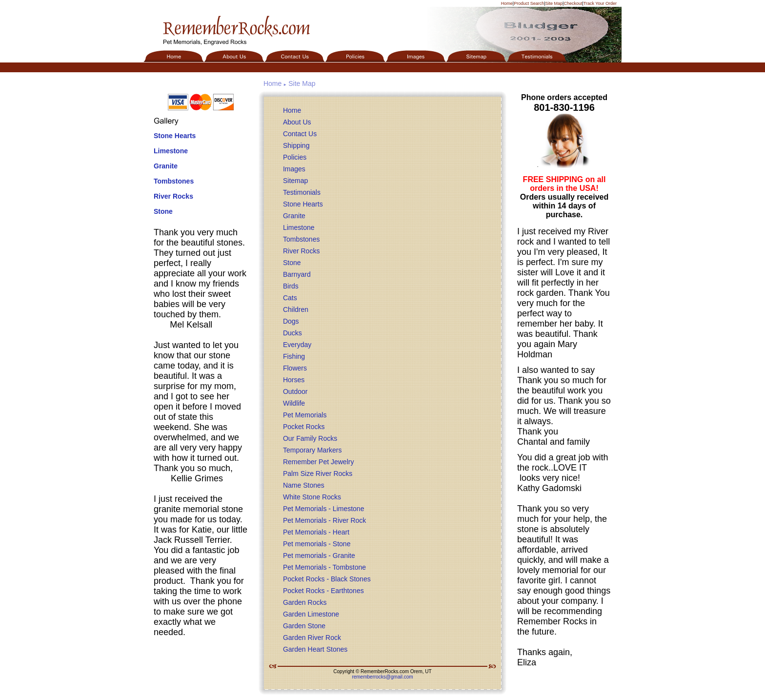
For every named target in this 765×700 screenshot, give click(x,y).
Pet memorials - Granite (319, 556)
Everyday (297, 345)
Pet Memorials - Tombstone (324, 567)
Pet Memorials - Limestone (324, 509)
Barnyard (297, 274)
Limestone (171, 151)
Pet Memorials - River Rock (324, 520)
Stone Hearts (175, 136)
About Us (297, 122)
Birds (291, 286)
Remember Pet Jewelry (319, 462)
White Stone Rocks (312, 497)
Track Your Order (600, 3)
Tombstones (174, 181)
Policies (295, 157)
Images (294, 169)
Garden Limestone (311, 614)
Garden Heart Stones (315, 649)
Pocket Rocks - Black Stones (327, 579)
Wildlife (294, 403)
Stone (163, 211)
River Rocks (173, 196)
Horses (294, 380)
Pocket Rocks (304, 427)
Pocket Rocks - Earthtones (323, 591)
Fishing (294, 356)
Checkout (573, 3)
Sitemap (295, 181)
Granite (166, 166)
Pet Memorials (305, 415)
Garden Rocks (305, 602)
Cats (290, 298)
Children (296, 309)
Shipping (296, 145)
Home (507, 3)
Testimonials (302, 192)
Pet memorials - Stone (317, 544)
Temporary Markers (312, 450)
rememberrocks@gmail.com (382, 677)
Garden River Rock (312, 638)
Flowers (295, 368)
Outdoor (295, 391)
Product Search (529, 3)
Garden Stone (304, 626)
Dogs (291, 321)
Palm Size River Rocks (318, 474)
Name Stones (304, 485)
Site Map (554, 3)
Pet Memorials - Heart (316, 532)
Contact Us (300, 134)
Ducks (292, 333)
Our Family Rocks (310, 438)
